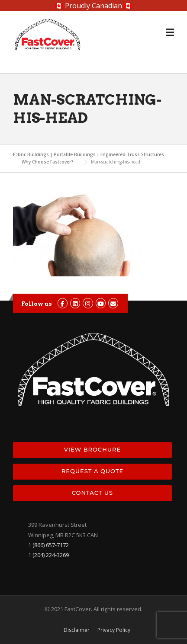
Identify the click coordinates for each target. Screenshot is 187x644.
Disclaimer (77, 630)
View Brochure (92, 449)
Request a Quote (92, 471)
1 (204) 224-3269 (48, 555)
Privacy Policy (114, 630)
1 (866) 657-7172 (48, 545)
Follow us (37, 304)
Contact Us (92, 493)
